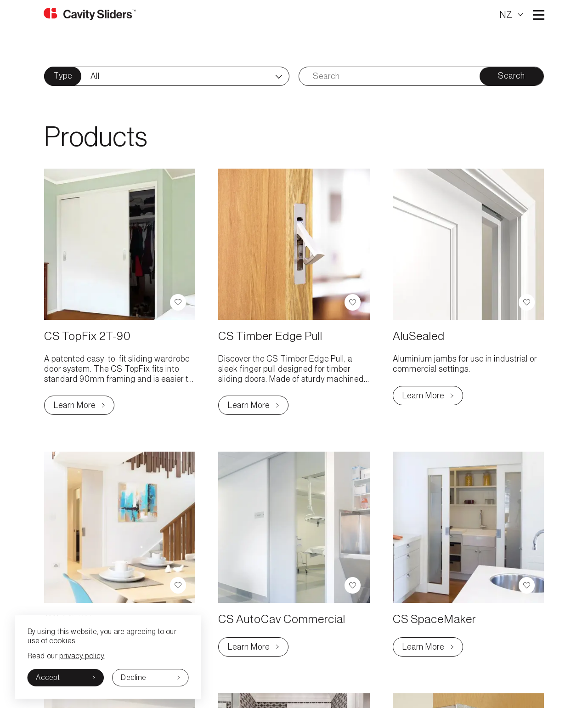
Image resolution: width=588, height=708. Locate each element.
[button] (178, 302)
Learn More (84, 407)
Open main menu (538, 15)
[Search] (389, 76)
